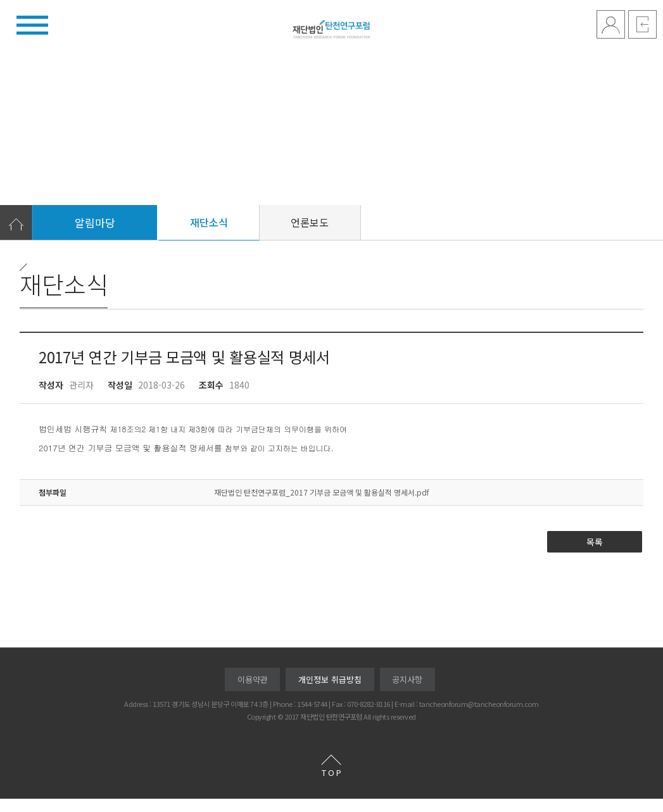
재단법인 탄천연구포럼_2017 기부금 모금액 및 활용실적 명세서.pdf (322, 505)
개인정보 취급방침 (330, 693)
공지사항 (407, 693)
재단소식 (209, 235)
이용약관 (253, 693)
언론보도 (310, 235)
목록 (595, 555)
